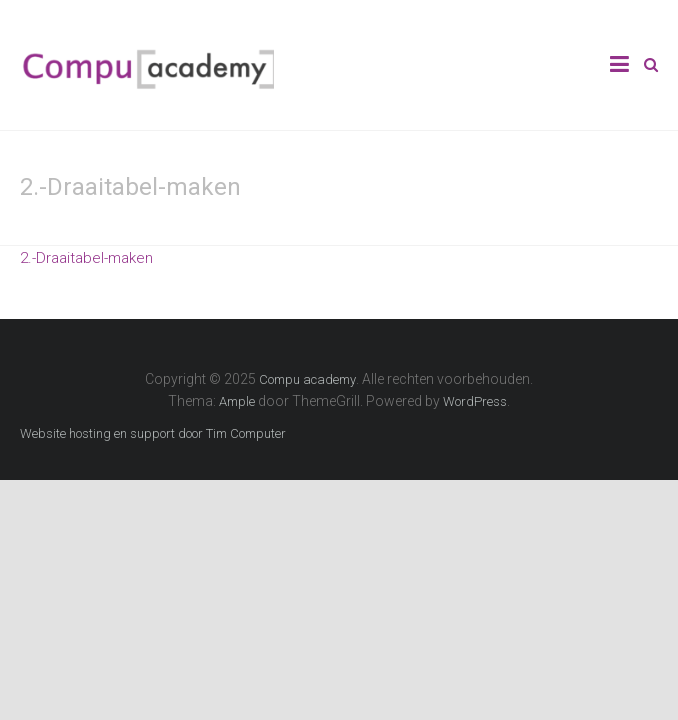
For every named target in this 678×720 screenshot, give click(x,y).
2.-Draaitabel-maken (86, 258)
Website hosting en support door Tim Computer (153, 433)
